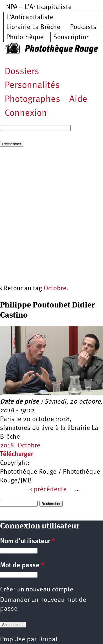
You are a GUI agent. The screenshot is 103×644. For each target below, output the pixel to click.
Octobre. (56, 289)
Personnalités (32, 86)
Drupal (48, 640)
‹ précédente (48, 490)
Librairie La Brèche (33, 27)
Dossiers (22, 72)
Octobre (29, 446)
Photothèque (25, 38)
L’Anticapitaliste (30, 18)
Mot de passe (22, 566)
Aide (78, 100)
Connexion (26, 113)
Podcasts (83, 27)
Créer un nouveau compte (37, 590)
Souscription (72, 38)
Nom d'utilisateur (27, 542)
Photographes (32, 100)
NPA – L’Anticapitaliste (39, 7)
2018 (7, 446)
